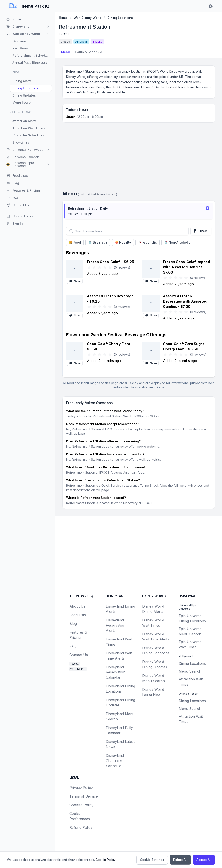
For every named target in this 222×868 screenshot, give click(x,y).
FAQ (73, 646)
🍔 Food (75, 242)
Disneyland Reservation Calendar (116, 672)
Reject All (180, 860)
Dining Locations (120, 18)
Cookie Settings (152, 860)
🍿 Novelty (123, 242)
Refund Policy (81, 827)
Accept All (204, 860)
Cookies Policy (81, 805)
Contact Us (79, 655)
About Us (77, 606)
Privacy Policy (81, 788)
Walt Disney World (87, 18)
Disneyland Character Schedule (115, 761)
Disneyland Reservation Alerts (116, 625)
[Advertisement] (139, 158)
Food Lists (78, 615)
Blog (73, 624)
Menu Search (190, 671)
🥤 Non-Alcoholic (177, 242)
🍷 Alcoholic (148, 242)
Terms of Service (84, 796)
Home (63, 18)
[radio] (139, 211)
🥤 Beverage (98, 242)
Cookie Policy (106, 860)
